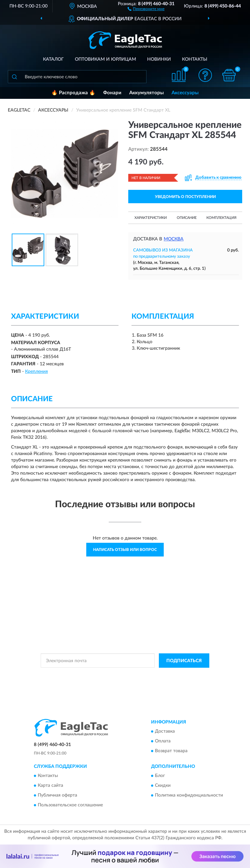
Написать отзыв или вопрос (125, 550)
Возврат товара (171, 751)
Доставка (165, 731)
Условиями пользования (119, 681)
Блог (160, 776)
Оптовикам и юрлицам (105, 59)
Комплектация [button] (221, 218)
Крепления (36, 372)
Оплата (163, 741)
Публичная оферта (57, 796)
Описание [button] (187, 218)
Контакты (195, 59)
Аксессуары (185, 93)
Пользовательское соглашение (70, 805)
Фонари (112, 93)
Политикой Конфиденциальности (157, 675)
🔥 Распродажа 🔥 (73, 93)
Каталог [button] (53, 59)
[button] (146, 8)
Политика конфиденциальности (189, 796)
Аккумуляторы (146, 93)
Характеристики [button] (151, 218)
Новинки (159, 59)
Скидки (163, 786)
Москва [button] (174, 239)
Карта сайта (50, 786)
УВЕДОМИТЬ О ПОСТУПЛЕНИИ (185, 197)
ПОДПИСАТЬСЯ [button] (184, 661)
